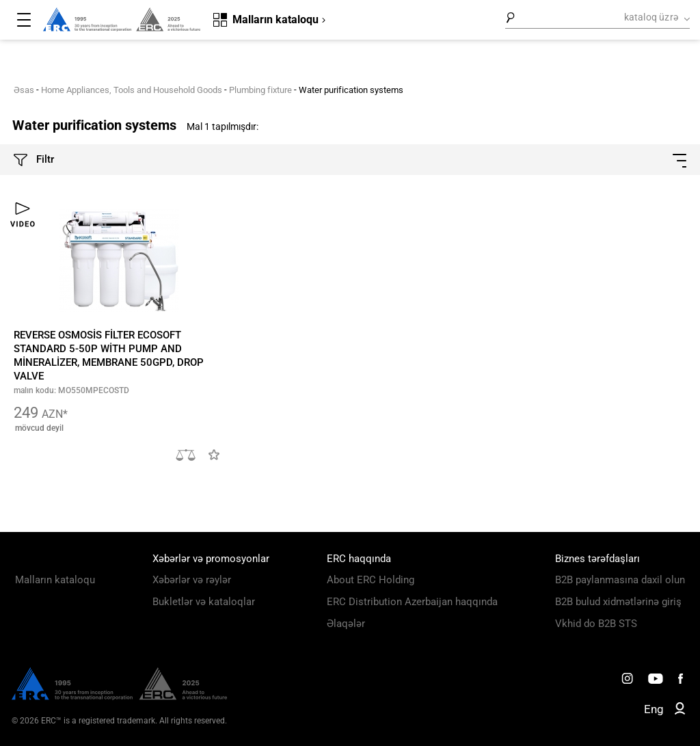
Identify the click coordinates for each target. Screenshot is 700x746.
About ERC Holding (371, 580)
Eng (654, 709)
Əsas (24, 90)
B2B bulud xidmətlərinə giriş (618, 602)
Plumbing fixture (260, 90)
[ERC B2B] (680, 711)
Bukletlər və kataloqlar (204, 602)
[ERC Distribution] (119, 697)
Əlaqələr (346, 624)
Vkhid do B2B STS (596, 624)
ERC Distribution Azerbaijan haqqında (412, 602)
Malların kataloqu (55, 580)
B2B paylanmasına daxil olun (620, 580)
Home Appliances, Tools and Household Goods (132, 90)
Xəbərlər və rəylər (192, 580)
